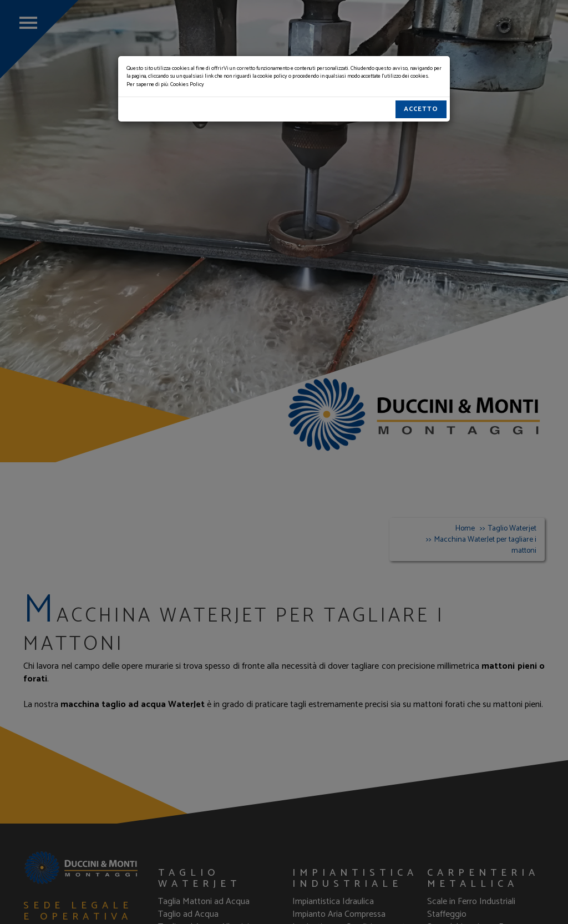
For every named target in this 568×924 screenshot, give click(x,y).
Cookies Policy (187, 84)
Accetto (421, 109)
